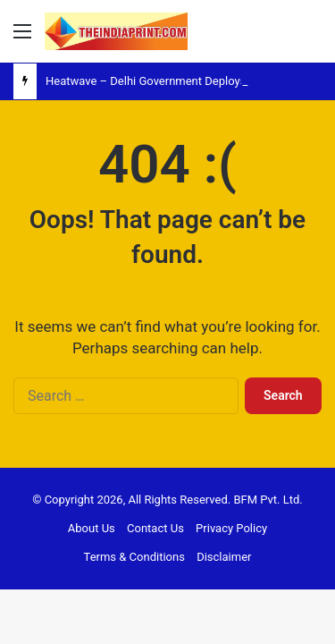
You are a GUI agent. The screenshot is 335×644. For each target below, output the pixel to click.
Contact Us (155, 528)
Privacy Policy (231, 528)
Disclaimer (224, 557)
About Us (92, 528)
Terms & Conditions (134, 557)
